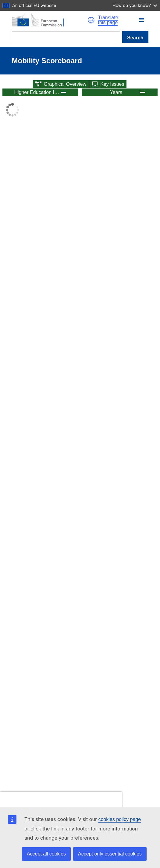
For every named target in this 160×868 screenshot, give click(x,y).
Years (116, 92)
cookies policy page (119, 819)
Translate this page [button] (108, 20)
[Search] (66, 37)
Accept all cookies (46, 854)
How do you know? (135, 5)
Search (135, 38)
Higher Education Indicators (37, 92)
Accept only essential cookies (110, 854)
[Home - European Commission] (50, 20)
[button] (91, 20)
